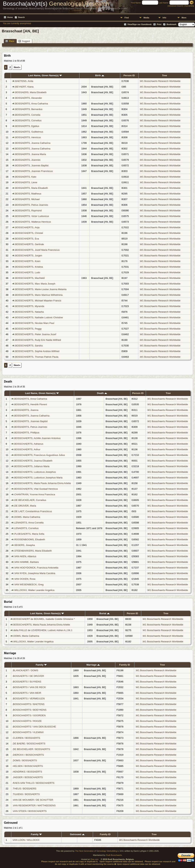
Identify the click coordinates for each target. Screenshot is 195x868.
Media (146, 18)
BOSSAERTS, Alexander (29, 98)
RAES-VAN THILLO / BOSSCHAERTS (34, 783)
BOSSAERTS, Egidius (27, 126)
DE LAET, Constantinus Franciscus (33, 511)
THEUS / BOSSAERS (25, 789)
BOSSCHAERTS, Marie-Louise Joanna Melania (41, 289)
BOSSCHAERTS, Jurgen (29, 256)
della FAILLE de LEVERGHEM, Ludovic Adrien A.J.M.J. (43, 630)
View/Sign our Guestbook (139, 24)
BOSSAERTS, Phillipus (27, 433)
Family (41, 665)
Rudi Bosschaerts (114, 855)
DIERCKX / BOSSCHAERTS (28, 755)
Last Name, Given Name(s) (45, 75)
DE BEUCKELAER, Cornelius (30, 500)
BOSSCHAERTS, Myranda (30, 306)
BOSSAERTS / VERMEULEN (29, 699)
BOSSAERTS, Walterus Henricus (33, 222)
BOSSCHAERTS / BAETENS (29, 704)
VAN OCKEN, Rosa (25, 579)
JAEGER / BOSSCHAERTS (28, 777)
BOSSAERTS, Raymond (28, 211)
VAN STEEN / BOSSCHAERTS (30, 811)
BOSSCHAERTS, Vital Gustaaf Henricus (36, 489)
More (184, 18)
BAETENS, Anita (24, 81)
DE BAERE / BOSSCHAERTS (29, 744)
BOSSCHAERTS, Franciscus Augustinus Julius (40, 455)
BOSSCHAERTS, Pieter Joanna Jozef (36, 334)
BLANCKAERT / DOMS (26, 670)
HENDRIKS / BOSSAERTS (27, 772)
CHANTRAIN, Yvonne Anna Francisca (35, 494)
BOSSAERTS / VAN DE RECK (29, 687)
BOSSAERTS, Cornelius (28, 120)
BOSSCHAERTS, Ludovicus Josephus (35, 472)
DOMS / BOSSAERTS (25, 760)
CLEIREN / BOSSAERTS (26, 738)
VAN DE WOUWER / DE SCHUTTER (33, 800)
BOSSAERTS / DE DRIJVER (28, 676)
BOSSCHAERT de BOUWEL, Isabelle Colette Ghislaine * (44, 619)
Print (159, 24)
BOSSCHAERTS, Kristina (29, 267)
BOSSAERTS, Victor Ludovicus (32, 216)
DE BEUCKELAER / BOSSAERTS (31, 749)
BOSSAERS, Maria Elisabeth (31, 92)
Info (164, 18)
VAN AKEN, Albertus (25, 556)
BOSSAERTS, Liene (26, 182)
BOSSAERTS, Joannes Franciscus (34, 171)
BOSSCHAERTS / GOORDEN (29, 715)
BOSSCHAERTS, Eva (27, 239)
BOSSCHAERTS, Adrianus (29, 444)
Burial (104, 613)
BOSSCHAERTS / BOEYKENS (30, 710)
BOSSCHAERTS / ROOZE (27, 721)
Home (10, 17)
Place (10, 41)
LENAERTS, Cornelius (26, 528)
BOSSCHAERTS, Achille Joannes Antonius (37, 438)
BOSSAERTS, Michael (27, 199)
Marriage (93, 665)
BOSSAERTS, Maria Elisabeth (32, 188)
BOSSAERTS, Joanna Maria (31, 154)
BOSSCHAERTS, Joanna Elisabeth (33, 461)
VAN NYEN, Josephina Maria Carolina (35, 573)
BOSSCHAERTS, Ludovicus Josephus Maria (38, 478)
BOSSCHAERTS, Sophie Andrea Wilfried (37, 351)
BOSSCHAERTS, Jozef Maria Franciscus (37, 250)
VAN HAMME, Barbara (27, 562)
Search (21, 17)
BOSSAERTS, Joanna (26, 410)
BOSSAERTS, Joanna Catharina (33, 143)
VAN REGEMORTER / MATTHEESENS (34, 805)
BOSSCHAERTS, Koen (28, 261)
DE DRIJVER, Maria (25, 506)
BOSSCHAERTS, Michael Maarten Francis (38, 301)
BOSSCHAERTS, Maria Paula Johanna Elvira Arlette (43, 483)
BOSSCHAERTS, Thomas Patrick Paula (37, 357)
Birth (100, 75)
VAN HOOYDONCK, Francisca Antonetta (36, 568)
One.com (95, 859)
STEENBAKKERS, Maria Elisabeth (33, 551)
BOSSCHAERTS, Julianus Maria (32, 466)
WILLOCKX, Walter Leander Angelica (34, 590)
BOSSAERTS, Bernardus (29, 109)
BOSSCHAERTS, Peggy (28, 329)
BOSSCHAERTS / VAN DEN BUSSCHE (34, 727)
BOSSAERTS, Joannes (28, 160)
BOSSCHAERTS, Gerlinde (30, 244)
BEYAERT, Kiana (24, 87)
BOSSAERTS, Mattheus (28, 194)
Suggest (24, 41)
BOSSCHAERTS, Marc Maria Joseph (35, 284)
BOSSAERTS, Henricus (28, 137)
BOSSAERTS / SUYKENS (27, 682)
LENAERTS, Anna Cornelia (29, 523)
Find (127, 18)
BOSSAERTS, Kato (26, 177)
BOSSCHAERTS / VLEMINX (28, 732)
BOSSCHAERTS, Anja (27, 227)
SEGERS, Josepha (25, 545)
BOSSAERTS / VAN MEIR (27, 693)
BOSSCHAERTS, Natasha (30, 312)
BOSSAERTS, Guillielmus (29, 132)
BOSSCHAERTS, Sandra (29, 346)
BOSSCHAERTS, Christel (29, 233)
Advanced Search (176, 6)
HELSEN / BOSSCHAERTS (28, 766)
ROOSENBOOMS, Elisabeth (30, 539)
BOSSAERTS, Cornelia (28, 115)
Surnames (189, 6)
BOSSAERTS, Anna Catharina (32, 104)
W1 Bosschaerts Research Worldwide (160, 81)
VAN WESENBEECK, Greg (29, 585)
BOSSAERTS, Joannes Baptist (32, 165)
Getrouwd (77, 834)
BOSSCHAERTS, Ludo (28, 272)
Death (102, 393)
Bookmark (171, 24)
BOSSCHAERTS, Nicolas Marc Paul (35, 323)
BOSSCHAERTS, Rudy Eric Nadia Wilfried (38, 340)
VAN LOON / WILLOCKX (26, 840)
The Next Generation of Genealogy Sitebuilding (96, 851)
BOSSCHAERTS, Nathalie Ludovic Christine (39, 317)
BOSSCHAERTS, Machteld (30, 278)
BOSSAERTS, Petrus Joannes (32, 205)
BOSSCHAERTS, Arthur (27, 449)
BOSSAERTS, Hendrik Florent (31, 404)
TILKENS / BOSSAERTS (26, 794)
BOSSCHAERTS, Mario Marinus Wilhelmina (39, 295)
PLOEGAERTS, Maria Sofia (29, 534)
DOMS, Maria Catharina (27, 517)
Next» (17, 67)
